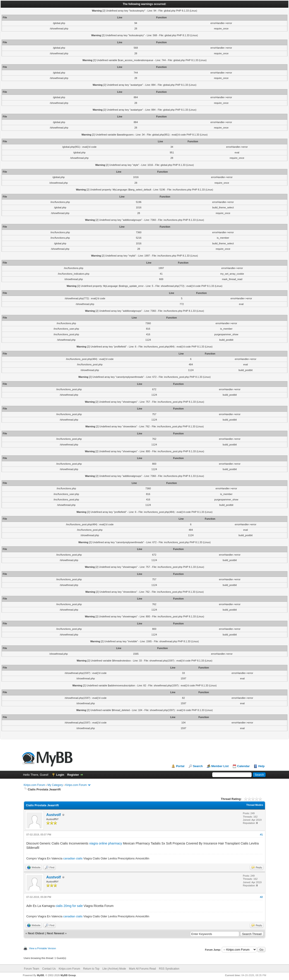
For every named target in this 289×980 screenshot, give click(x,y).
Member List (220, 766)
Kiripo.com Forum (34, 785)
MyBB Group (68, 975)
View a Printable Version (42, 948)
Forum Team (32, 969)
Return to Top (91, 969)
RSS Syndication (169, 969)
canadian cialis (73, 858)
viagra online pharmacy (106, 843)
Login (60, 775)
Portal (180, 766)
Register (73, 775)
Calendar (243, 766)
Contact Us (49, 969)
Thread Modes (255, 805)
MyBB (40, 975)
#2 (261, 897)
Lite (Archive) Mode (114, 969)
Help (261, 766)
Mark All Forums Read (143, 969)
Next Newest (55, 933)
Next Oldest (36, 933)
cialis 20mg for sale (69, 906)
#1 (261, 835)
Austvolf (53, 815)
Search (198, 766)
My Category (55, 785)
